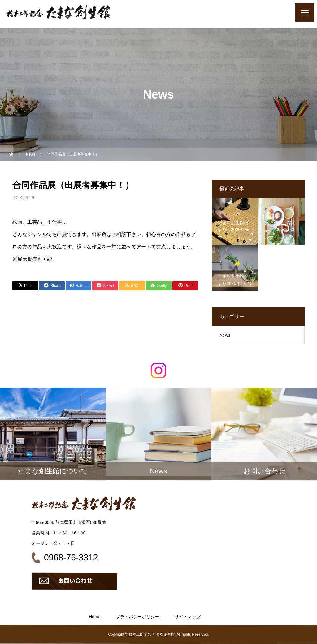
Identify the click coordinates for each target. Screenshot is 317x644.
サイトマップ (188, 617)
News (225, 335)
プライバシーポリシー (137, 617)
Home (95, 617)
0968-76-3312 (71, 557)
